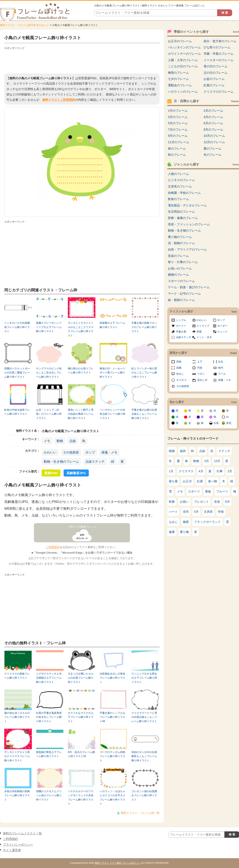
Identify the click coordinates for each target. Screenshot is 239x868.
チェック (222, 332)
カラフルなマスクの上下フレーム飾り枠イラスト (81, 717)
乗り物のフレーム (180, 237)
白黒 (216, 423)
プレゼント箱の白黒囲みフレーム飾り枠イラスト (144, 795)
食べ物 (213, 481)
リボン (201, 374)
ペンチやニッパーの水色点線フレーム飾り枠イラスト (112, 414)
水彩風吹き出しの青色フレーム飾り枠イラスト (112, 678)
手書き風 (181, 332)
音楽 (217, 502)
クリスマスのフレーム (219, 92)
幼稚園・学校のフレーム (184, 193)
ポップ (90, 452)
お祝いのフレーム (180, 268)
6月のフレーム (213, 123)
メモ (47, 441)
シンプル (181, 320)
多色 (229, 423)
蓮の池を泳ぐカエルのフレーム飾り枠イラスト (17, 717)
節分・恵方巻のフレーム (220, 41)
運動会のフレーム (180, 85)
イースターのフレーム (219, 60)
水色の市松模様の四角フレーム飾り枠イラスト (17, 795)
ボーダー (222, 326)
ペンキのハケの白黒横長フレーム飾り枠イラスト (17, 327)
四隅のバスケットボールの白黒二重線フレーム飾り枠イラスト (17, 373)
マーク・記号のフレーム (184, 294)
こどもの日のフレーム (183, 66)
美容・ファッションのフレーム (189, 224)
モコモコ (181, 380)
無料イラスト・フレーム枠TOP (18, 25)
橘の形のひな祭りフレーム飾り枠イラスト (81, 371)
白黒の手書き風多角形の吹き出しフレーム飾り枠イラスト (49, 717)
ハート (173, 512)
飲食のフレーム (178, 199)
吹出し (180, 374)
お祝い (184, 502)
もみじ (173, 522)
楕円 (221, 368)
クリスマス (186, 471)
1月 (171, 471)
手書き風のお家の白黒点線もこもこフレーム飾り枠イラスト (144, 414)
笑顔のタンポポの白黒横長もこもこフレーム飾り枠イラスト (144, 756)
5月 (196, 512)
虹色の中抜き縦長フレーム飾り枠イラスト (17, 412)
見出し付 (202, 380)
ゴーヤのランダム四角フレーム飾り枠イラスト (112, 756)
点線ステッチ (95, 461)
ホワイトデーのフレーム (184, 54)
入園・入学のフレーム (183, 60)
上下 (200, 362)
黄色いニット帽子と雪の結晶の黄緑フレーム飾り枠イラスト (81, 414)
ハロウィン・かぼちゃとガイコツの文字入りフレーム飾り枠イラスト (112, 797)
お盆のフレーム (214, 79)
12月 (217, 461)
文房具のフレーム (180, 186)
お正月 (187, 481)
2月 (230, 471)
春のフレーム (177, 148)
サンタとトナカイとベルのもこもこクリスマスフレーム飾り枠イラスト (81, 329)
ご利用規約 (53, 547)
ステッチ (224, 451)
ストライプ (203, 326)
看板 (208, 491)
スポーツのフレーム (181, 281)
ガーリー (181, 326)
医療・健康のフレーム (183, 218)
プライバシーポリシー (18, 845)
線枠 (183, 451)
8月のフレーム (213, 130)
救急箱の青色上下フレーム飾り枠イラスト (49, 754)
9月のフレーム (178, 136)
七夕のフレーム (178, 79)
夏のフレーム (213, 148)
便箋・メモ (109, 452)
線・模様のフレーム (181, 300)
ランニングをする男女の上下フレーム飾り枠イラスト (144, 678)
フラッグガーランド (207, 522)
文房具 (208, 512)
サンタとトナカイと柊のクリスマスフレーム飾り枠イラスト (17, 756)
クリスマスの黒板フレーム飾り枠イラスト (17, 676)
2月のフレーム (213, 111)
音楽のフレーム (178, 256)
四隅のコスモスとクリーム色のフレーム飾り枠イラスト (49, 795)
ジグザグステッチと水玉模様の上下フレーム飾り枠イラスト (49, 678)
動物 (60, 441)
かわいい (44, 25)
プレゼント (201, 502)
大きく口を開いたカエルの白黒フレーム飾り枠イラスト (81, 678)
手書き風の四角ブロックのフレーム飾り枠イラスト (144, 327)
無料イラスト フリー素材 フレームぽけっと (118, 863)
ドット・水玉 (204, 337)
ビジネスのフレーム (181, 180)
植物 (172, 451)
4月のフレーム (213, 117)
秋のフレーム (177, 155)
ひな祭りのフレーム (217, 47)
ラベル (222, 374)
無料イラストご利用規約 (59, 100)
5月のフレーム (178, 123)
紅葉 (200, 481)
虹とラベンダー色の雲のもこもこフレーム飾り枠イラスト (144, 373)
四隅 (179, 368)
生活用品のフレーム (181, 212)
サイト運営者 (12, 850)
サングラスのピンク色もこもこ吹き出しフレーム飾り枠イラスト (49, 373)
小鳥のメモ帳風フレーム (82, 527)
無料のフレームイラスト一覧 (22, 833)
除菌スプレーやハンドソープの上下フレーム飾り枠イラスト (49, 327)
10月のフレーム (214, 136)
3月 (207, 461)
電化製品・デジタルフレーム (187, 205)
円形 (200, 368)
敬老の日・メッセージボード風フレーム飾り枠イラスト (112, 373)
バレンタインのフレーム (184, 47)
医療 (172, 502)
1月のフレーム (178, 111)
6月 (227, 502)
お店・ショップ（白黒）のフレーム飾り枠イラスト (49, 414)
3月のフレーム (178, 117)
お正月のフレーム (180, 41)
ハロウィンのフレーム (183, 92)
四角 (179, 362)
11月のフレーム (179, 142)
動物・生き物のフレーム (61, 461)
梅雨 (186, 522)
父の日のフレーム (216, 73)
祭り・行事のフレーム (183, 262)
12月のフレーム (214, 142)
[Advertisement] (82, 61)
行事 (220, 471)
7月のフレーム (178, 130)
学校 (221, 512)
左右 (221, 362)
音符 (186, 512)
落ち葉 (173, 481)
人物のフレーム (178, 174)
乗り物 (184, 532)
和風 (199, 332)
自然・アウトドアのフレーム (187, 249)
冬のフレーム (213, 155)
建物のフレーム (178, 275)
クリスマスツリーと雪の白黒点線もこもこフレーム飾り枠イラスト (144, 717)
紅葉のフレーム (214, 85)
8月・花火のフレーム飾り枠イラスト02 (81, 754)
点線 (73, 441)
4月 (201, 471)
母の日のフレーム (216, 66)
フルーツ (222, 491)
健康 (172, 532)
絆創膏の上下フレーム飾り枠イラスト (112, 325)
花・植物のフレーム (181, 243)
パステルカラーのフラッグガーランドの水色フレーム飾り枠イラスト (81, 797)
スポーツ (194, 491)
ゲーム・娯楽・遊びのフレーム (189, 287)
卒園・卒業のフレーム (219, 54)
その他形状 (71, 452)
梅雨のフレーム (178, 73)
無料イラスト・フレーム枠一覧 (140, 813)
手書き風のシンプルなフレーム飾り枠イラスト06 (112, 717)
